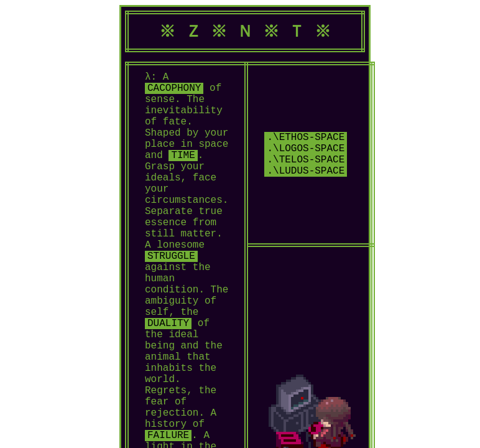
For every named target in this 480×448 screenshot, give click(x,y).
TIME (183, 177)
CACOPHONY (174, 95)
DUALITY (168, 383)
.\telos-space (306, 195)
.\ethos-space (306, 167)
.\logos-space (306, 181)
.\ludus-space (306, 208)
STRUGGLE (171, 301)
